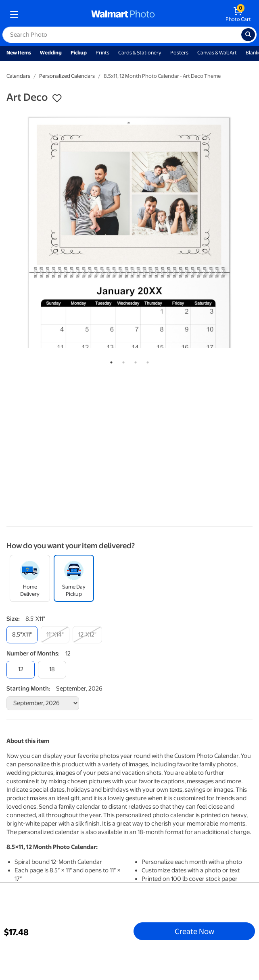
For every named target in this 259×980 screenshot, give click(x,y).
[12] (21, 669)
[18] (52, 669)
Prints (102, 53)
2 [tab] (122, 361)
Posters (179, 53)
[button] (57, 98)
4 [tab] (146, 361)
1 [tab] (110, 361)
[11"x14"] (55, 635)
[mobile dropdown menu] (14, 15)
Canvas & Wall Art (217, 53)
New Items (19, 53)
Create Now (194, 931)
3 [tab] (134, 361)
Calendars (18, 76)
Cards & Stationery (140, 53)
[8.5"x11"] (22, 635)
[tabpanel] (129, 231)
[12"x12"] (87, 635)
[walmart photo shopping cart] (238, 15)
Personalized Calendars (67, 76)
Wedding (51, 53)
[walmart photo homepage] (123, 15)
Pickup (79, 53)
